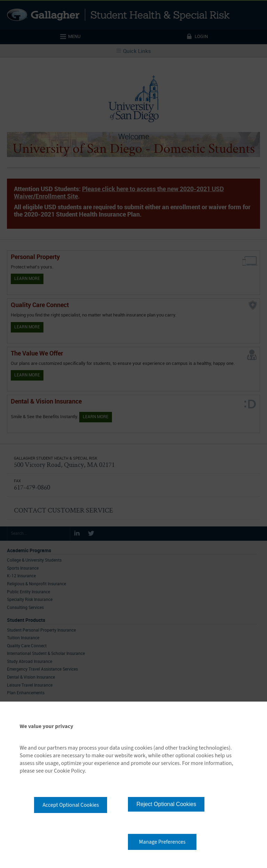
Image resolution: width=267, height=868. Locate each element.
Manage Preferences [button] (162, 842)
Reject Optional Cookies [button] (166, 804)
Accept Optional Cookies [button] (71, 805)
